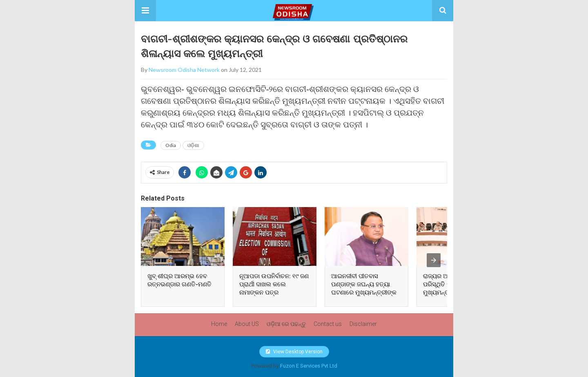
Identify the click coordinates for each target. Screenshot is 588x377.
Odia (171, 145)
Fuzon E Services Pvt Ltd (309, 366)
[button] (145, 11)
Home (219, 324)
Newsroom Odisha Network (184, 70)
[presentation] (434, 260)
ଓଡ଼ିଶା (193, 145)
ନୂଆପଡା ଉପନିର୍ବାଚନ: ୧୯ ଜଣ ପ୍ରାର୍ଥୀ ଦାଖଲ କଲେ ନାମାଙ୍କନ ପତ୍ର (274, 284)
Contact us (328, 324)
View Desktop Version (294, 352)
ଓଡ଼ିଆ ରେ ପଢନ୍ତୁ (286, 324)
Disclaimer (363, 324)
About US (247, 324)
